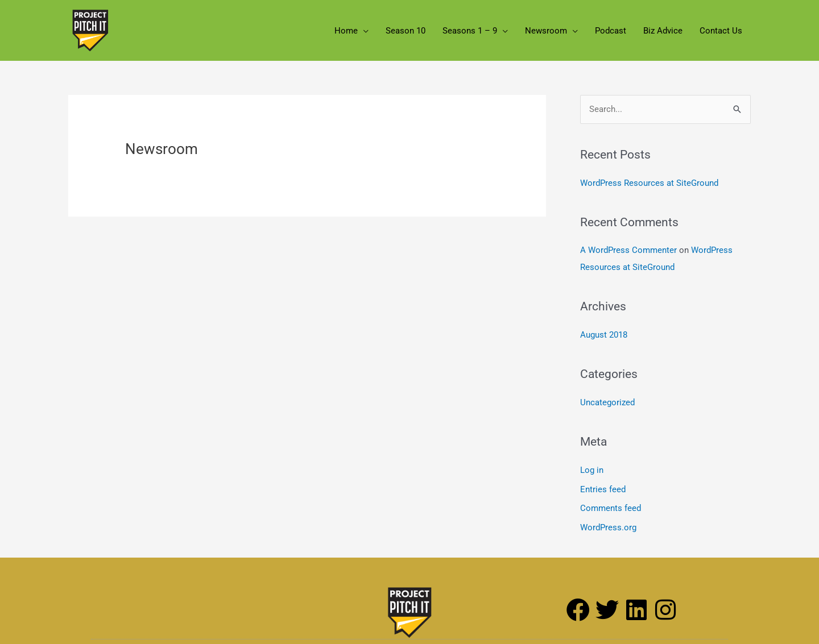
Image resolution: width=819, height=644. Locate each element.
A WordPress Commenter (628, 250)
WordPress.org (608, 527)
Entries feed (603, 489)
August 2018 (604, 335)
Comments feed (611, 508)
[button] (363, 31)
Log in (592, 470)
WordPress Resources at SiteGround (649, 183)
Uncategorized (607, 402)
